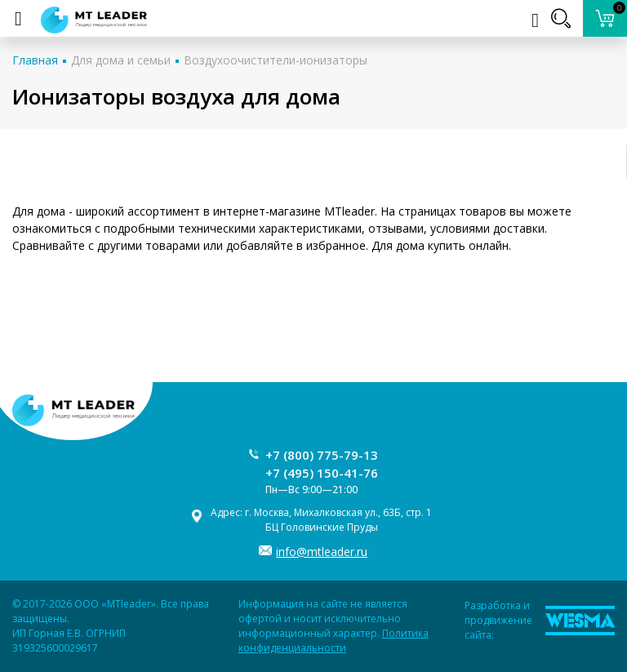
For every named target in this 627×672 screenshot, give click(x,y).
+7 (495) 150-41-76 (322, 473)
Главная (35, 60)
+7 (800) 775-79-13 (322, 455)
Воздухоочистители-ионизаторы (276, 60)
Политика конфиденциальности (334, 641)
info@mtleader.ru (322, 552)
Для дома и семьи (121, 60)
